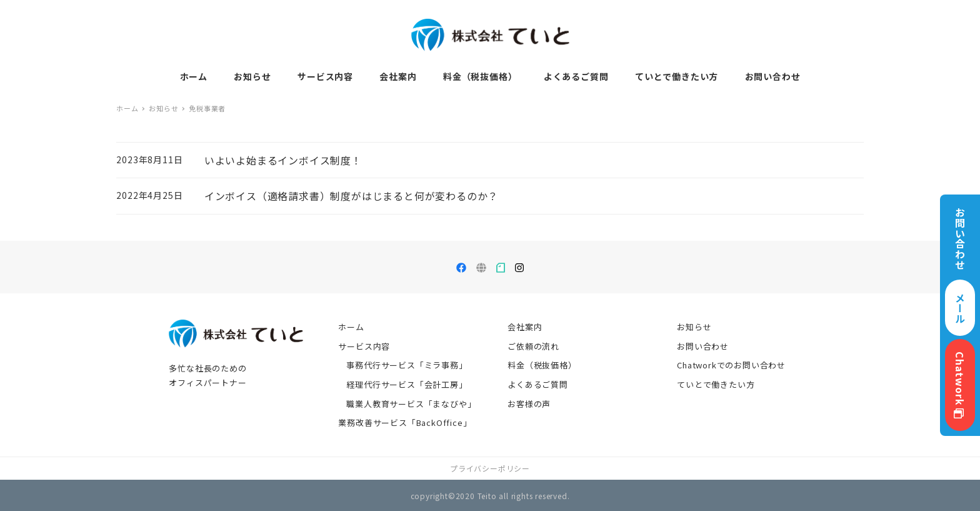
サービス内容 (364, 346)
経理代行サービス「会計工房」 (407, 384)
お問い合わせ (703, 346)
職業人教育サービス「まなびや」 (411, 404)
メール (960, 308)
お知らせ (694, 327)
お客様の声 (529, 404)
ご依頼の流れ (533, 346)
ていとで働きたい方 (716, 384)
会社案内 (525, 327)
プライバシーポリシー (490, 468)
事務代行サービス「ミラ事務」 (407, 365)
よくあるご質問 (538, 384)
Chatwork (960, 385)
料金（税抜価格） (542, 365)
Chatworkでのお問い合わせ (731, 365)
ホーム (351, 327)
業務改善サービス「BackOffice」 (405, 422)
